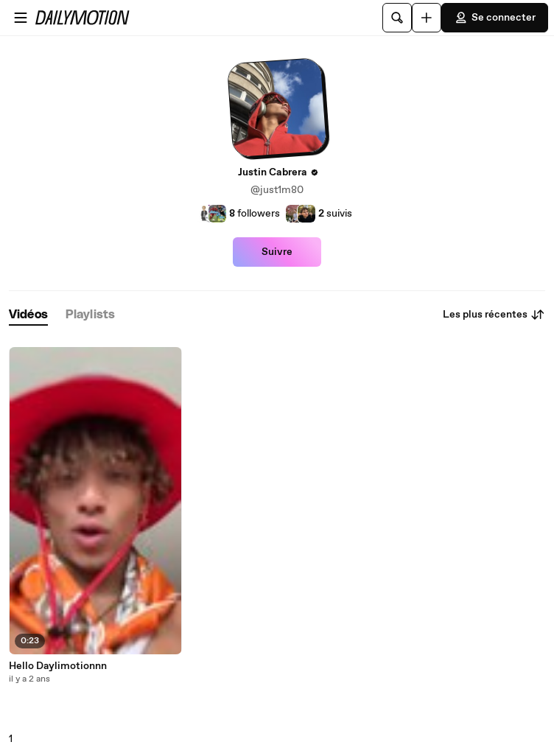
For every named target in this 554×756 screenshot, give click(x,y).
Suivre (277, 252)
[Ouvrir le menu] (21, 18)
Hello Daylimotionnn (58, 666)
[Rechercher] (397, 18)
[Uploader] (427, 18)
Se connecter (495, 18)
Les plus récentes (494, 315)
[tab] (28, 315)
